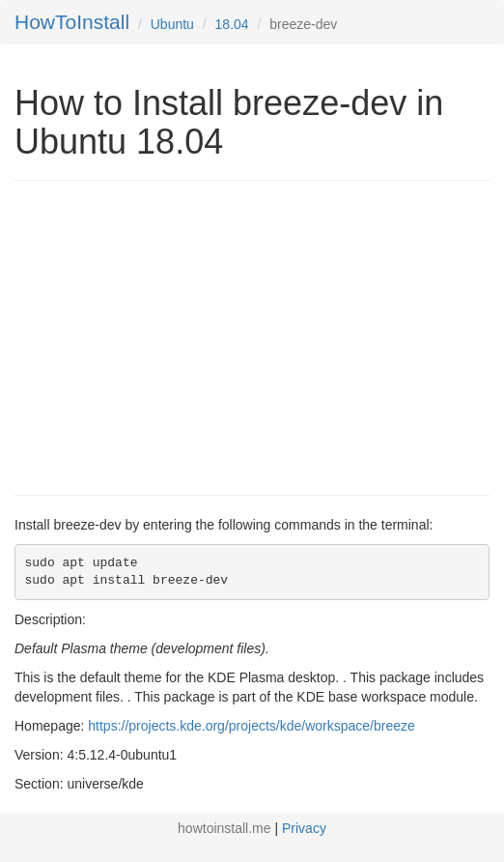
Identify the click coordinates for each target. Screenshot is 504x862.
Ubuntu (172, 24)
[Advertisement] (177, 335)
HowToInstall (72, 22)
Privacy (304, 828)
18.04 (232, 24)
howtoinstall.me (224, 828)
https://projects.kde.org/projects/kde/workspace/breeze (252, 726)
